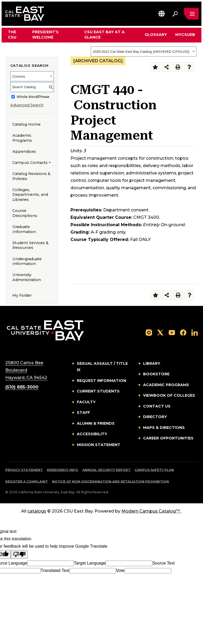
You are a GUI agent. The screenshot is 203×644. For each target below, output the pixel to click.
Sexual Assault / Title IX (102, 367)
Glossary (156, 35)
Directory (155, 417)
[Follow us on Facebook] (183, 332)
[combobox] (144, 51)
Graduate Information (24, 229)
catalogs (37, 511)
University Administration (27, 277)
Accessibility (92, 434)
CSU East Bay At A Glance (104, 35)
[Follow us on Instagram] (149, 332)
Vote (120, 570)
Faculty (86, 402)
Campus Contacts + (32, 163)
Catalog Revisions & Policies (31, 176)
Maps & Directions (164, 428)
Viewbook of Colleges (169, 395)
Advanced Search (27, 105)
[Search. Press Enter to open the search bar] (175, 14)
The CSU (12, 35)
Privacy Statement (24, 470)
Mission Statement (99, 445)
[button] (162, 14)
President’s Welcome (45, 35)
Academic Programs (22, 138)
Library (152, 363)
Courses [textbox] (19, 76)
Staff (83, 413)
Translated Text (55, 570)
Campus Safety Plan (154, 470)
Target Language (90, 563)
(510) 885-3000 (22, 387)
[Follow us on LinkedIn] (195, 332)
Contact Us (157, 406)
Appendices (24, 151)
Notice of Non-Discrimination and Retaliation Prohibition (110, 482)
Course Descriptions (25, 213)
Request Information (101, 381)
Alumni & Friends (96, 423)
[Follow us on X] (160, 332)
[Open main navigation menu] (191, 14)
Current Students (98, 391)
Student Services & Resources (30, 245)
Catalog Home (27, 124)
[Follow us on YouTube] (172, 332)
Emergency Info (63, 470)
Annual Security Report (106, 470)
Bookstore (156, 374)
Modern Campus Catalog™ (151, 511)
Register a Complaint (27, 482)
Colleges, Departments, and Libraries (30, 195)
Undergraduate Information (27, 261)
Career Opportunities (168, 438)
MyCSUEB (185, 34)
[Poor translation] (19, 554)
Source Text (163, 563)
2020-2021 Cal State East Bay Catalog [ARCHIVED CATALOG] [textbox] (141, 52)
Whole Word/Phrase (33, 97)
